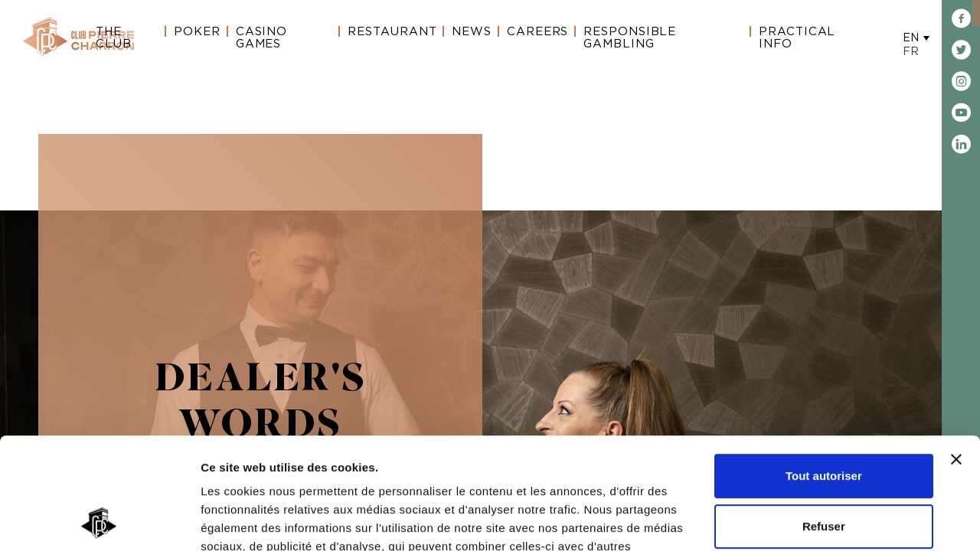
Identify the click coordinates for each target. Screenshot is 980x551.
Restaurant (392, 32)
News (472, 32)
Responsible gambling (630, 38)
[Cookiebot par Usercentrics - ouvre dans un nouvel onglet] (99, 521)
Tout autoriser (824, 372)
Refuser (824, 421)
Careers (537, 32)
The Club (114, 38)
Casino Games (261, 38)
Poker (197, 32)
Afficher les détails (252, 521)
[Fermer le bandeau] (956, 355)
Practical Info (797, 38)
